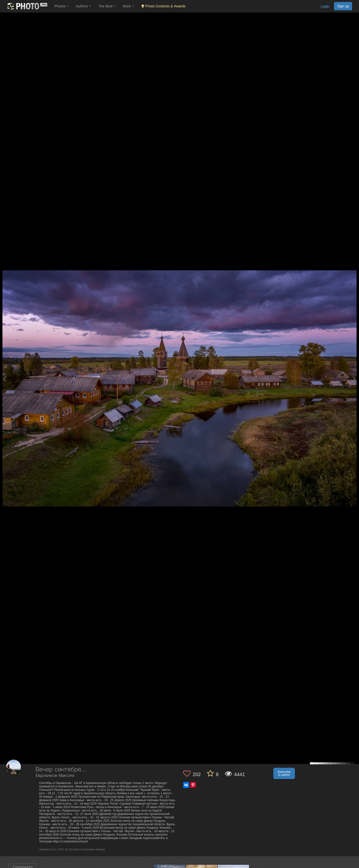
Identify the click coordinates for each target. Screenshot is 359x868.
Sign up (343, 6)
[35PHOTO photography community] (27, 6)
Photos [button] (62, 6)
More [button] (128, 6)
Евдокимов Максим (55, 776)
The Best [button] (107, 6)
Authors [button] (83, 6)
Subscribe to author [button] (284, 773)
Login (325, 6)
